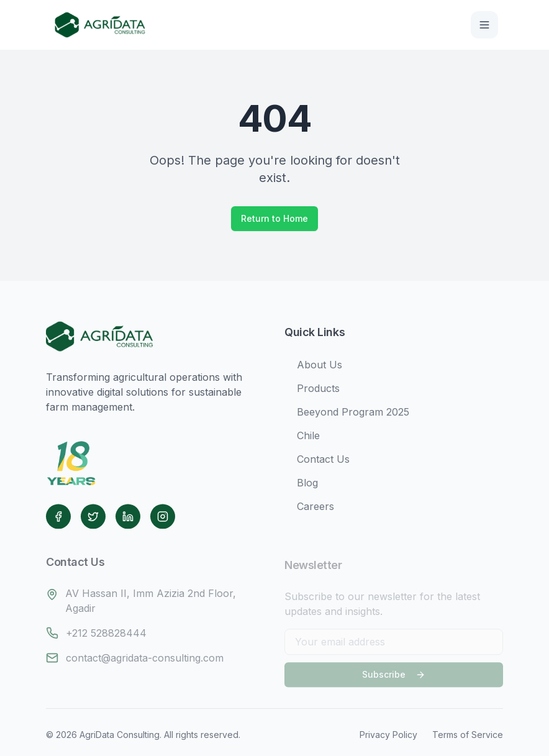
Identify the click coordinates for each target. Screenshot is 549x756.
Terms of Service (468, 735)
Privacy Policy (388, 735)
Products (312, 391)
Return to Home (274, 218)
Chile (302, 438)
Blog (301, 485)
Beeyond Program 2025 (347, 414)
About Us (313, 367)
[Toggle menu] (484, 25)
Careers (309, 509)
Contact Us (317, 462)
